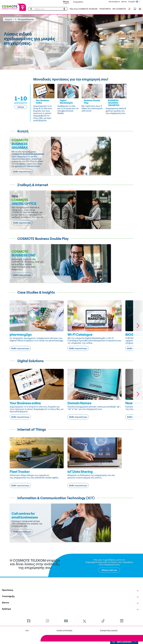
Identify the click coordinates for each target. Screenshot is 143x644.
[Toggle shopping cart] (136, 9)
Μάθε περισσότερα (22, 172)
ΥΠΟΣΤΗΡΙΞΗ (105, 9)
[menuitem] (29, 621)
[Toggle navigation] (140, 9)
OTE (27, 631)
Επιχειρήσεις (78, 2)
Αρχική (8, 19)
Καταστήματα (114, 2)
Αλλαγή (21, 107)
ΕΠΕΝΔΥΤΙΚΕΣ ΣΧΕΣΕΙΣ (109, 631)
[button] (129, 9)
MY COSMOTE (119, 9)
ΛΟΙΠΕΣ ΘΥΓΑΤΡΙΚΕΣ (64, 631)
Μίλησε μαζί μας (109, 570)
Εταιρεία (132, 2)
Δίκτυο (124, 2)
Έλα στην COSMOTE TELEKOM (84, 9)
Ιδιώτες (66, 2)
